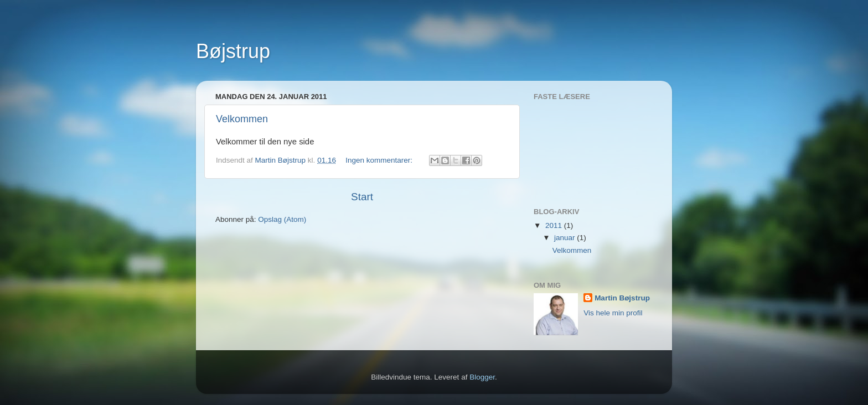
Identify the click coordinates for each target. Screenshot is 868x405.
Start (362, 197)
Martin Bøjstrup (622, 298)
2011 (555, 225)
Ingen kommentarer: (380, 160)
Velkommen (242, 119)
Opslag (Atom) (282, 219)
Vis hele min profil (613, 313)
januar (565, 238)
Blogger (482, 377)
